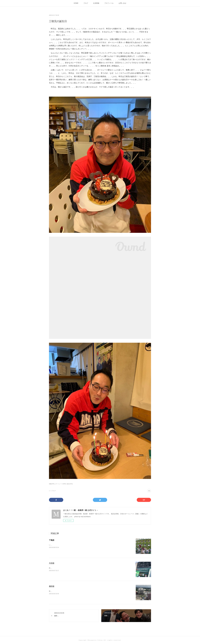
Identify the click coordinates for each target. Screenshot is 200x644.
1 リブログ (52, 491)
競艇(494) (52, 484)
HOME (76, 3)
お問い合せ (122, 3)
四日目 (52, 586)
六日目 (52, 563)
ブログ (86, 3)
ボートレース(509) (61, 484)
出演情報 (96, 3)
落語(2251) (70, 484)
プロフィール (109, 3)
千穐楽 (52, 540)
